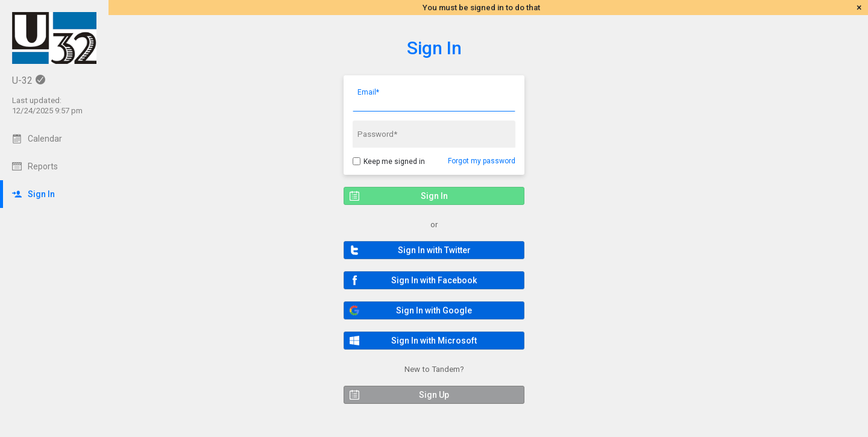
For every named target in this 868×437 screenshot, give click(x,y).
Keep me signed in (394, 162)
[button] (434, 250)
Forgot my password (482, 161)
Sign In (434, 48)
